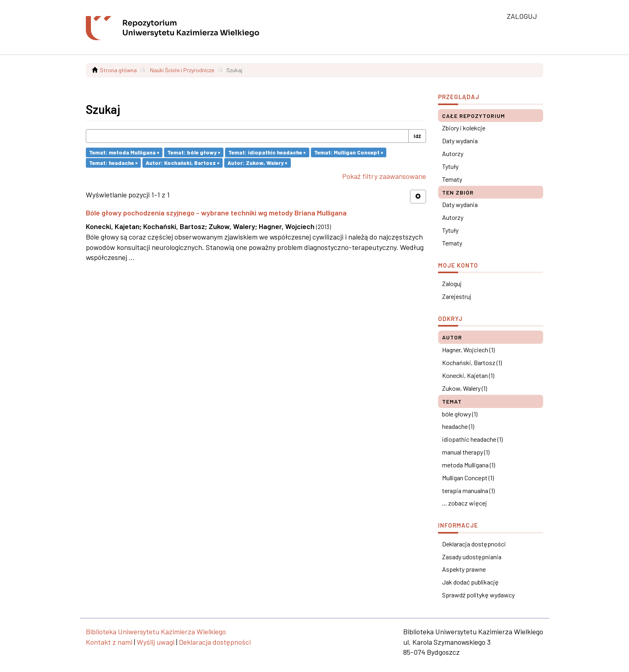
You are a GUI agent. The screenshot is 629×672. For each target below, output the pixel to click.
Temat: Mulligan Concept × (349, 152)
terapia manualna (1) (468, 490)
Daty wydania (460, 141)
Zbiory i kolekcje (464, 128)
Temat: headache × (113, 163)
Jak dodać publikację (470, 582)
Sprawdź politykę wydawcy (478, 595)
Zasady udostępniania (472, 557)
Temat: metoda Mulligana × (124, 152)
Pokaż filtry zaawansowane (384, 176)
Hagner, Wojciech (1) (468, 350)
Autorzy (453, 153)
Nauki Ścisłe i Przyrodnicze (182, 70)
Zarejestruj (457, 296)
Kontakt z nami (109, 642)
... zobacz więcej (465, 503)
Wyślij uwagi (156, 642)
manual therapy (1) (466, 452)
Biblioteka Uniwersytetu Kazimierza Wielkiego (156, 631)
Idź (417, 136)
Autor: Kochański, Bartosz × (183, 163)
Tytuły (450, 166)
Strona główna (118, 70)
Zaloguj (452, 283)
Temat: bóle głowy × (194, 152)
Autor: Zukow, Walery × (257, 163)
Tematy (452, 179)
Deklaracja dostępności (474, 544)
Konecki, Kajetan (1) (468, 375)
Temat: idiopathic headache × (267, 152)
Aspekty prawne (464, 569)
